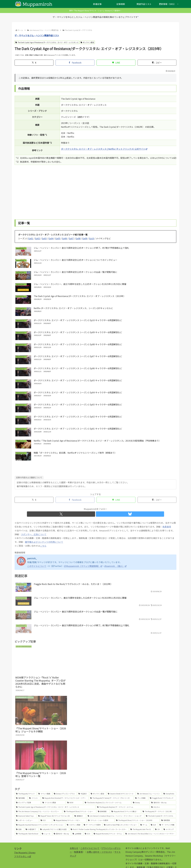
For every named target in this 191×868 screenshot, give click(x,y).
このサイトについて (90, 820)
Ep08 (78, 238)
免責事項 (78, 824)
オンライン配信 (87, 42)
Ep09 (85, 238)
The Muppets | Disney (25, 825)
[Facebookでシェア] (75, 63)
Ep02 (37, 238)
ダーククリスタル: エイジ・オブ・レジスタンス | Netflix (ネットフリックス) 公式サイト (104, 149)
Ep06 (65, 238)
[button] (157, 63)
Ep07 (71, 238)
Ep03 (44, 238)
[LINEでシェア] (116, 63)
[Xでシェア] (34, 63)
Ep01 (31, 238)
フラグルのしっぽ (23, 829)
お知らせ (74, 820)
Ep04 (51, 238)
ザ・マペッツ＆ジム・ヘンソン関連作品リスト (37, 35)
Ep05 (58, 238)
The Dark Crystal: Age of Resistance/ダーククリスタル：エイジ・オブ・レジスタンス (47, 42)
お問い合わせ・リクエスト (99, 824)
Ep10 (92, 238)
